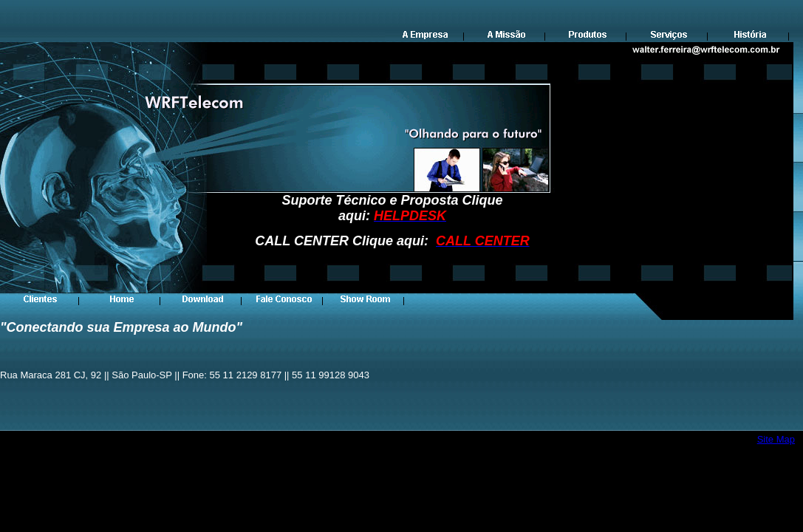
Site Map (776, 439)
